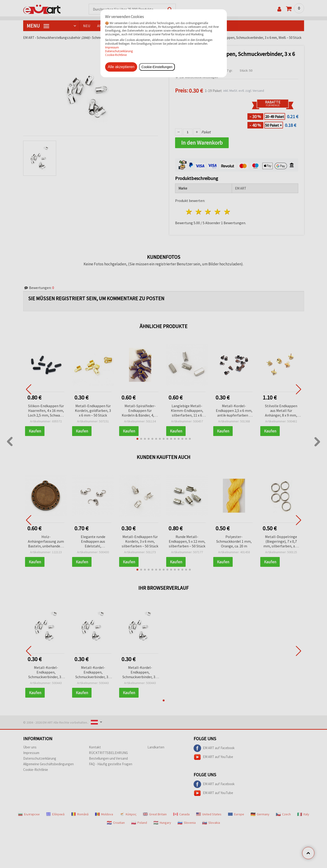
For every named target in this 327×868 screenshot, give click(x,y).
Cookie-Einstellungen (157, 67)
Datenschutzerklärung (119, 51)
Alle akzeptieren (121, 67)
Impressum (112, 47)
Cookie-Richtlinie (116, 55)
